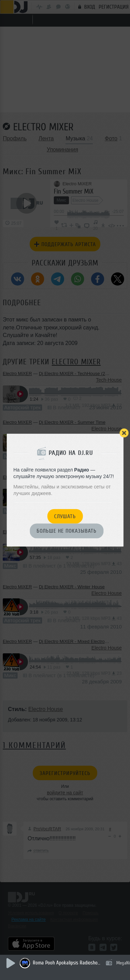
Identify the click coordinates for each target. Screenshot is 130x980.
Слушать (65, 516)
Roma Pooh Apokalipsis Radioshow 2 (67, 963)
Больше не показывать (67, 531)
